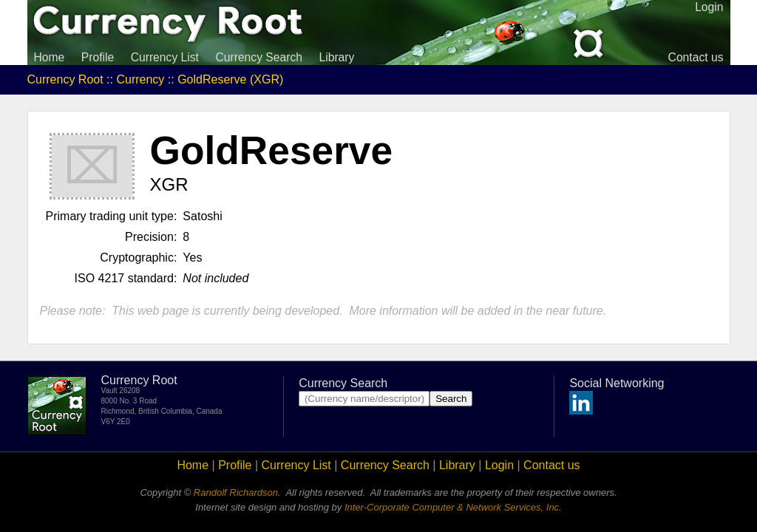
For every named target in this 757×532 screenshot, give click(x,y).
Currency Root (65, 79)
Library (336, 57)
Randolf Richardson (236, 492)
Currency (140, 79)
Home (50, 57)
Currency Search (259, 57)
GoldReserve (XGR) (230, 79)
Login (499, 465)
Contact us (696, 57)
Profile (98, 57)
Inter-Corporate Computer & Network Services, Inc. (453, 507)
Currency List (165, 57)
